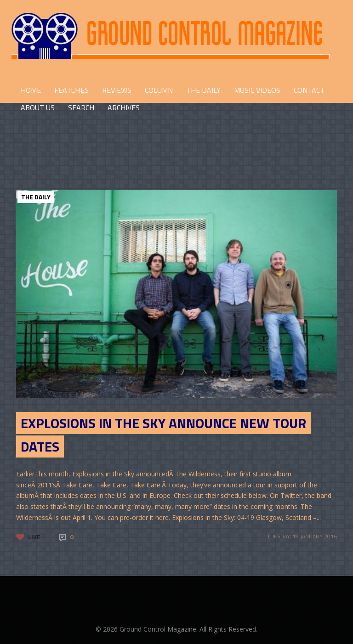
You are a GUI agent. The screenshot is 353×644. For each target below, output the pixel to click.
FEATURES (71, 90)
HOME (31, 90)
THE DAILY (203, 90)
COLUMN (159, 90)
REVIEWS (117, 90)
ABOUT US (38, 107)
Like (34, 537)
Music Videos (257, 90)
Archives (124, 107)
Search (81, 107)
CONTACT (309, 90)
